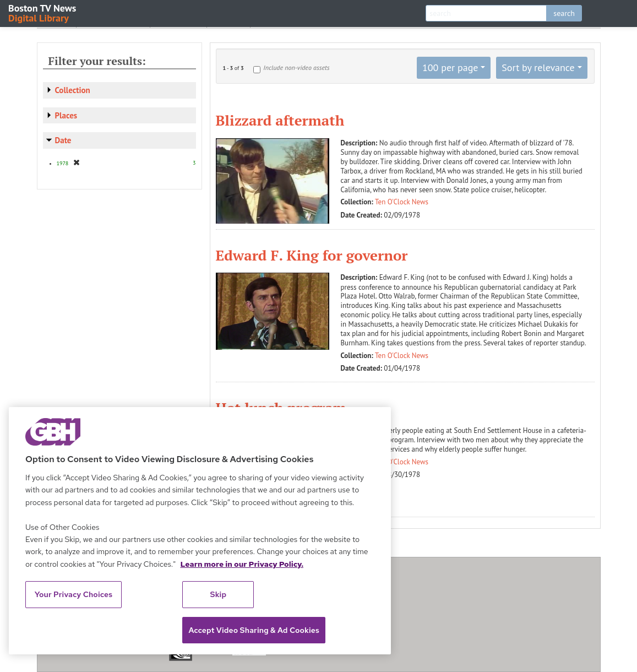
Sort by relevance (538, 67)
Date (63, 140)
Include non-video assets (296, 67)
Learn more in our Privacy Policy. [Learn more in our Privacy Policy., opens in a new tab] (242, 564)
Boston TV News (43, 12)
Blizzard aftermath (280, 120)
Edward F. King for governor (312, 255)
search (564, 13)
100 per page (450, 67)
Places (66, 115)
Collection (73, 90)
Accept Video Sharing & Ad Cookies (254, 630)
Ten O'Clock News (402, 202)
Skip (219, 594)
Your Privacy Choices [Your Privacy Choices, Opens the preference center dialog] (74, 594)
